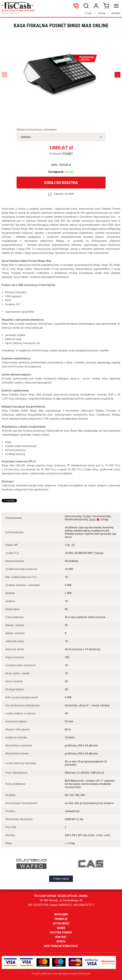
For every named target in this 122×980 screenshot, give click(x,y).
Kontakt (116, 13)
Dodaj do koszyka (61, 183)
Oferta (102, 13)
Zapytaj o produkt (64, 194)
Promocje (61, 919)
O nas (88, 13)
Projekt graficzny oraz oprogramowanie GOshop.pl (61, 974)
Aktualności (61, 923)
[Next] (117, 75)
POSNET (68, 154)
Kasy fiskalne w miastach (61, 946)
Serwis (61, 928)
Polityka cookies (61, 932)
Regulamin (61, 914)
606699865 (77, 6)
